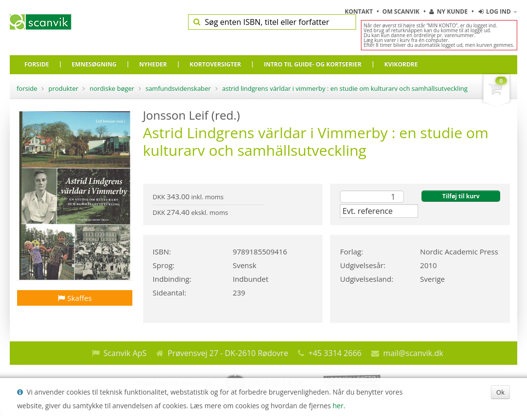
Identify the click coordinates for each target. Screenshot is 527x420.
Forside (27, 88)
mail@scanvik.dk (413, 353)
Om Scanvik (402, 11)
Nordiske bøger (112, 88)
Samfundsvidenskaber (178, 88)
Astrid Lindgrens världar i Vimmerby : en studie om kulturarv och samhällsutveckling (345, 88)
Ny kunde (448, 11)
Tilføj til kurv (461, 196)
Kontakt (360, 11)
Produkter (63, 88)
